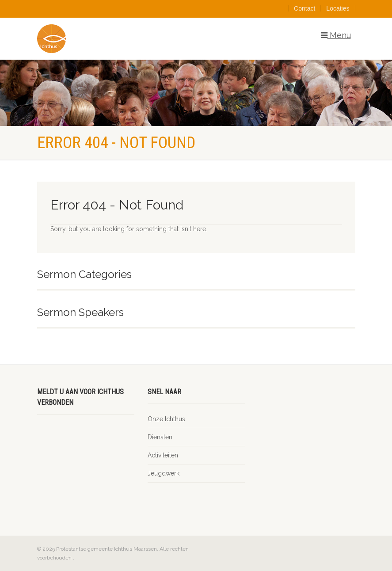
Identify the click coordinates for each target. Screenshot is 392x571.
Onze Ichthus (166, 419)
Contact (304, 8)
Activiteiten (163, 455)
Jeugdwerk (164, 473)
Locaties (338, 8)
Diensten (160, 437)
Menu (336, 35)
